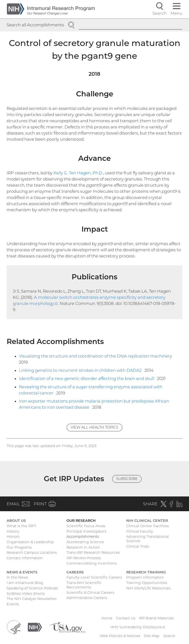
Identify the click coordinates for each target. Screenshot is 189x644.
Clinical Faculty (140, 531)
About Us (16, 521)
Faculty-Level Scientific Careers (94, 577)
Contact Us (126, 618)
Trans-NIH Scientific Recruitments (84, 585)
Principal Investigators (86, 531)
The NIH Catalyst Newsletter (32, 599)
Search (169, 636)
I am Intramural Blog (25, 583)
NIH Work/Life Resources (148, 588)
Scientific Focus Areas (86, 526)
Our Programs (19, 547)
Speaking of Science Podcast (32, 588)
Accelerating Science (85, 542)
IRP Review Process (84, 558)
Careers (75, 572)
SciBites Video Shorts (26, 594)
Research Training (146, 572)
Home (107, 618)
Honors (13, 537)
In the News (17, 577)
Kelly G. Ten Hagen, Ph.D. (78, 173)
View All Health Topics (94, 427)
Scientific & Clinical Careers (90, 593)
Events (13, 604)
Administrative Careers (87, 598)
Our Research (81, 521)
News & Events (22, 572)
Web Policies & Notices (120, 636)
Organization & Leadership (30, 542)
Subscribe (127, 479)
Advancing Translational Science (148, 539)
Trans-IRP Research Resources (93, 553)
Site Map (152, 636)
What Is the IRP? (21, 526)
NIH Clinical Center (147, 521)
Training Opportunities (147, 583)
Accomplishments (83, 537)
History (13, 531)
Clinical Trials (138, 546)
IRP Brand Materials (156, 618)
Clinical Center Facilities (148, 526)
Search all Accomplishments (35, 25)
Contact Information (25, 558)
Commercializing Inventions (92, 563)
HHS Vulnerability (138, 627)
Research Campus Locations (32, 553)
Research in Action (83, 547)
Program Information (145, 577)
